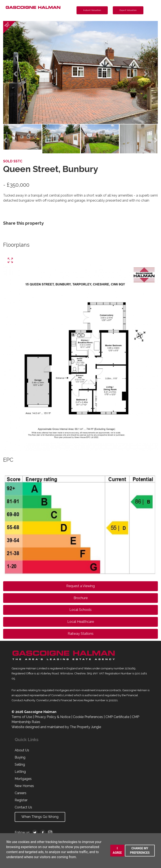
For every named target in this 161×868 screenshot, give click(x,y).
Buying (20, 757)
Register (21, 800)
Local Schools (80, 610)
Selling (20, 764)
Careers (21, 793)
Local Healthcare (81, 622)
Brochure (81, 598)
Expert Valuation (128, 10)
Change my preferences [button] (140, 850)
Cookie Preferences (88, 717)
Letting (20, 772)
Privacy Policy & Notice (53, 717)
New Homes (24, 786)
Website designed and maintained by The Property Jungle (56, 727)
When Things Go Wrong (40, 817)
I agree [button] (117, 850)
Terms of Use (22, 717)
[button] (15, 72)
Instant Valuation (92, 10)
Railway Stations (81, 634)
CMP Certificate (117, 717)
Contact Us (23, 807)
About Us (22, 750)
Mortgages (23, 779)
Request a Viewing (80, 586)
